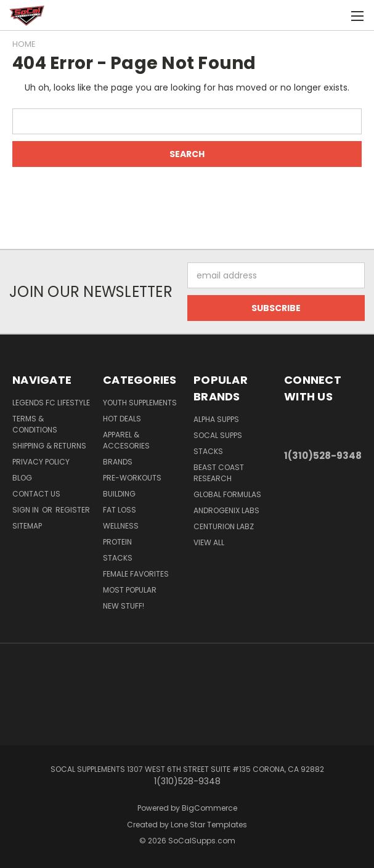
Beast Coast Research (219, 473)
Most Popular (130, 590)
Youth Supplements (140, 403)
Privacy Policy (41, 462)
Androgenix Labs (226, 510)
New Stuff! (124, 606)
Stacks (118, 558)
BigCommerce (209, 808)
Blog (22, 478)
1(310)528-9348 (323, 456)
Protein (117, 542)
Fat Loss (120, 510)
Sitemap (27, 526)
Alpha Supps (216, 419)
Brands (118, 462)
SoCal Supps (218, 435)
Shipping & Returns (49, 446)
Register (73, 510)
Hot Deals (122, 419)
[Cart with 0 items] (334, 15)
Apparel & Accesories (126, 440)
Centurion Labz (224, 526)
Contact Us (36, 494)
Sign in (26, 510)
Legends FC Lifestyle (51, 403)
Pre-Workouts (132, 478)
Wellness (121, 526)
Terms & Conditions (35, 424)
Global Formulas (227, 494)
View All (209, 542)
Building (119, 494)
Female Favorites (136, 574)
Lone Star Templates (209, 825)
